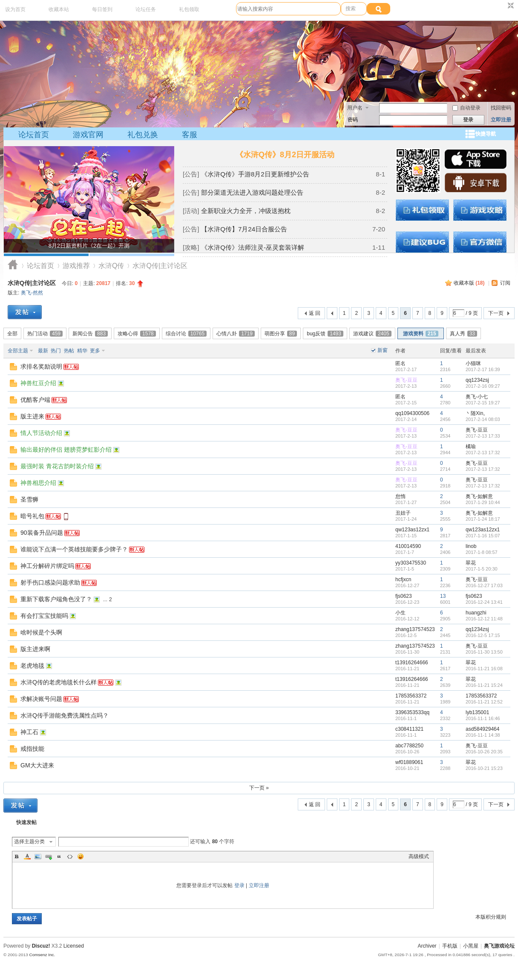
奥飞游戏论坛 (13, 266)
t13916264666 (412, 663)
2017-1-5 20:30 (482, 569)
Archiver (427, 946)
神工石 (29, 732)
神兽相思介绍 (38, 483)
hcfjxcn (403, 579)
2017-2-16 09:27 (483, 386)
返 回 (315, 313)
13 (443, 596)
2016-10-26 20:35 (484, 752)
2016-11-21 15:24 (484, 685)
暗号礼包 (32, 516)
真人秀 (463, 334)
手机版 (450, 946)
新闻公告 (90, 334)
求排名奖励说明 (41, 366)
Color (27, 856)
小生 (400, 613)
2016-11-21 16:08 (484, 669)
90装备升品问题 (42, 533)
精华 (82, 351)
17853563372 (411, 696)
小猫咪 (473, 363)
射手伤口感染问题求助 (50, 582)
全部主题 (18, 351)
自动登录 (466, 108)
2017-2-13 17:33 (483, 436)
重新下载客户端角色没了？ (56, 599)
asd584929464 (482, 729)
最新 (43, 351)
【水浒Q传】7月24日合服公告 (244, 229)
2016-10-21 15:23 (484, 768)
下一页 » (259, 788)
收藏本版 (469, 283)
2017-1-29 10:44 (483, 502)
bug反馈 (325, 334)
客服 (190, 135)
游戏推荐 (76, 266)
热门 (56, 351)
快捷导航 (486, 134)
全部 (12, 334)
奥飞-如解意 (479, 496)
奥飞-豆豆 (406, 380)
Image (38, 856)
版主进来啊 (35, 649)
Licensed (74, 946)
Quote (59, 856)
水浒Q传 (111, 266)
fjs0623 (404, 596)
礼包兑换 (143, 135)
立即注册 (501, 120)
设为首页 (15, 9)
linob (471, 546)
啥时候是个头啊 (41, 632)
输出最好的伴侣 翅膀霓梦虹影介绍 (66, 450)
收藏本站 (59, 9)
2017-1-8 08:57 (482, 552)
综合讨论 (186, 334)
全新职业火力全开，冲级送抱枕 (246, 211)
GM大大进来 (37, 765)
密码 (353, 120)
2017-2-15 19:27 (483, 403)
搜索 (351, 9)
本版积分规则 (491, 917)
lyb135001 (477, 712)
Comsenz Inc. (42, 955)
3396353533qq (412, 712)
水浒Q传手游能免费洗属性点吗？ (65, 715)
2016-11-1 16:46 (483, 718)
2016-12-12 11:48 (484, 619)
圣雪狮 (29, 499)
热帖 (69, 351)
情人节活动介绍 (41, 433)
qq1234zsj (477, 380)
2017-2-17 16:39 (483, 369)
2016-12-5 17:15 (483, 635)
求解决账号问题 (41, 699)
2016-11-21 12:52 (484, 702)
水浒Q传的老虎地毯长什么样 (59, 682)
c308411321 (409, 729)
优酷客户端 (35, 400)
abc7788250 (409, 746)
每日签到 (102, 9)
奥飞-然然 (32, 293)
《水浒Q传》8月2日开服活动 (285, 155)
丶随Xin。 (477, 413)
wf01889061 (409, 762)
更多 (95, 351)
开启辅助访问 (503, 6)
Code (70, 856)
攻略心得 (137, 334)
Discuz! (41, 946)
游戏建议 (372, 334)
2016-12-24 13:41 (484, 602)
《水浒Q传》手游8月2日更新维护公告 (255, 174)
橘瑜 (471, 447)
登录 (239, 885)
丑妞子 (403, 513)
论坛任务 (146, 9)
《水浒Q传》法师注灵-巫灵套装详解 (253, 247)
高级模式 (419, 856)
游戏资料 (421, 334)
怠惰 (400, 496)
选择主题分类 (29, 842)
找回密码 (501, 108)
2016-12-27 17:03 (484, 585)
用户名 (355, 108)
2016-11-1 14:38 (483, 735)
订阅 (505, 283)
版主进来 (32, 416)
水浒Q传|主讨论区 (32, 283)
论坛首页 (34, 135)
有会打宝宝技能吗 (44, 616)
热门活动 (45, 334)
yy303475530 (411, 563)
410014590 (408, 546)
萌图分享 (281, 334)
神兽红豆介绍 (38, 383)
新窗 (383, 350)
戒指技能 (32, 749)
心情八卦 (236, 334)
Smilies (81, 856)
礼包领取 (189, 9)
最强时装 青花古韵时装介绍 (57, 466)
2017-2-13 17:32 (483, 453)
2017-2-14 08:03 (483, 419)
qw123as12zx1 (412, 530)
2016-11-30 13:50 (484, 652)
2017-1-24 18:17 (483, 519)
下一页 (496, 313)
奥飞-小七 (477, 397)
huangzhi (476, 613)
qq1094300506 (412, 413)
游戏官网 (88, 135)
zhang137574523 (415, 629)
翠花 (471, 563)
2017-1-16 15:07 (483, 536)
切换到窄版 (510, 6)
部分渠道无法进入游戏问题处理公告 (252, 192)
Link (49, 856)
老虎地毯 (32, 666)
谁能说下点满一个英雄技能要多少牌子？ (74, 549)
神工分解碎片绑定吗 (47, 566)
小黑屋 (471, 946)
